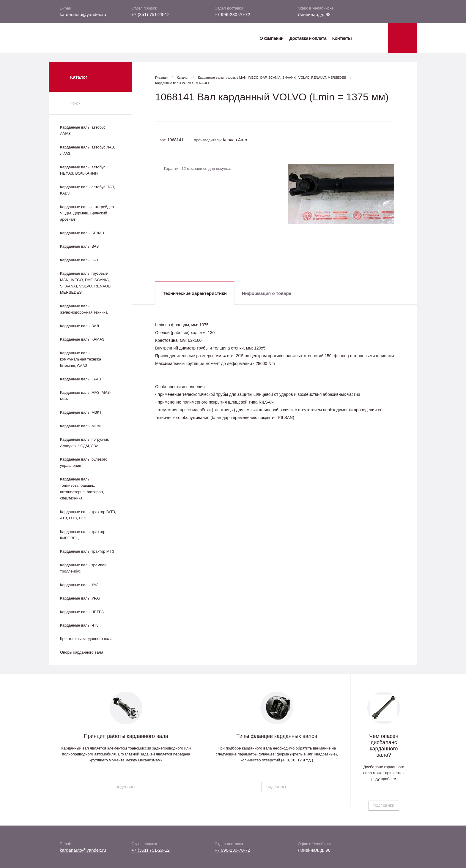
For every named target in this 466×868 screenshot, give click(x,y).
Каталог (183, 78)
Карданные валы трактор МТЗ (87, 551)
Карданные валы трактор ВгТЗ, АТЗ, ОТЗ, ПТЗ (88, 515)
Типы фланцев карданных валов (277, 736)
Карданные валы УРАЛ (81, 598)
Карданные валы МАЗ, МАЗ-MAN (86, 396)
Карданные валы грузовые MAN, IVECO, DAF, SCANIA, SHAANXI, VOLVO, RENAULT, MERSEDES (86, 283)
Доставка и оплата (308, 38)
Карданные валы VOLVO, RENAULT (182, 83)
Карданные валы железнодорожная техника (84, 309)
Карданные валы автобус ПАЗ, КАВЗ (88, 190)
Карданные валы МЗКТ (81, 412)
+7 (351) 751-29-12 (151, 14)
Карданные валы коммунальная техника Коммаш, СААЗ (81, 359)
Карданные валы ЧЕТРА (82, 612)
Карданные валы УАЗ (79, 585)
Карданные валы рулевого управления (84, 462)
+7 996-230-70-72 (232, 14)
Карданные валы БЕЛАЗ (82, 233)
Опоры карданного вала (82, 652)
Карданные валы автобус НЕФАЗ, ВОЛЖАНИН (83, 170)
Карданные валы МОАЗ (81, 426)
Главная (161, 78)
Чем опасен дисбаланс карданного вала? (384, 746)
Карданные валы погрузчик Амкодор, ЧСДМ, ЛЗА (84, 442)
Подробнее (126, 787)
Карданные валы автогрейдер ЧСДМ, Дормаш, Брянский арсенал (87, 213)
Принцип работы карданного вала (126, 736)
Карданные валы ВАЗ (79, 246)
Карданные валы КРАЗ (80, 379)
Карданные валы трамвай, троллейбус (84, 568)
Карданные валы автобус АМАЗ (83, 130)
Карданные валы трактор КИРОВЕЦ (83, 535)
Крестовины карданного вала (86, 639)
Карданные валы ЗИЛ (79, 326)
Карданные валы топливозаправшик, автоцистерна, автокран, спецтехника (82, 489)
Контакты (342, 38)
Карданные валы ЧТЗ (79, 625)
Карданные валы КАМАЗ (82, 339)
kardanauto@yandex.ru (83, 14)
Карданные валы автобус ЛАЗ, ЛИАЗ (88, 150)
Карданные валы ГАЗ (79, 260)
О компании (271, 38)
